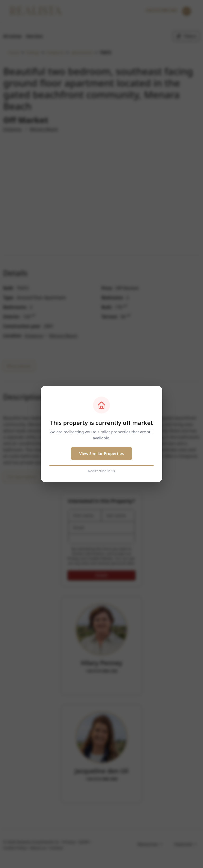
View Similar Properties (102, 453)
